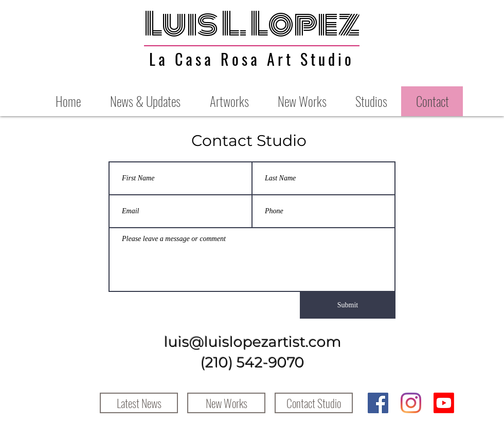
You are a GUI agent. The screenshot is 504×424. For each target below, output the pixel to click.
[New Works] (226, 403)
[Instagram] (411, 403)
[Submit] (348, 305)
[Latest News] (139, 403)
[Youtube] (444, 403)
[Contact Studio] (314, 403)
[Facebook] (378, 403)
